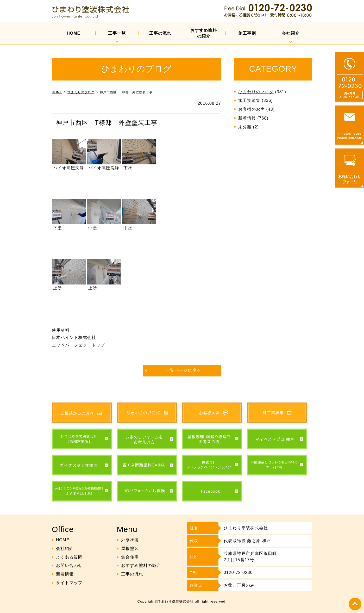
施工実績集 (249, 100)
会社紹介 (291, 33)
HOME (73, 33)
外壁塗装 (130, 540)
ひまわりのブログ (256, 92)
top (355, 604)
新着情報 (247, 118)
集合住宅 (130, 557)
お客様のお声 (252, 109)
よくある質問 (69, 557)
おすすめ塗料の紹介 (204, 33)
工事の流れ (160, 33)
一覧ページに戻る (183, 370)
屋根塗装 (130, 549)
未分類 (245, 127)
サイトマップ (69, 583)
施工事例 (247, 33)
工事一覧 (117, 33)
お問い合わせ (69, 565)
